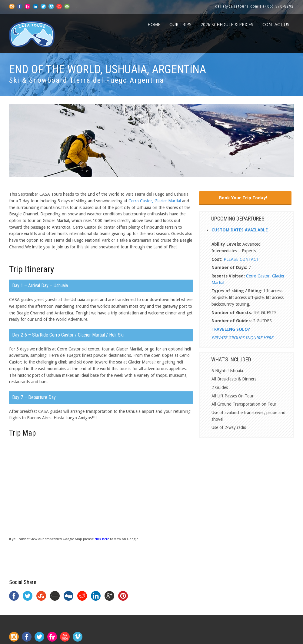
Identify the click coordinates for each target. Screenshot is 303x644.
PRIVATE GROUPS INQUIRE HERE (242, 338)
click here (102, 539)
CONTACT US (276, 24)
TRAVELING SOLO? (231, 329)
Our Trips (180, 24)
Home (154, 24)
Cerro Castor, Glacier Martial (155, 201)
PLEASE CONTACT (241, 259)
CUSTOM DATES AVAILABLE (240, 230)
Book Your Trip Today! (243, 198)
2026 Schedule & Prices (227, 24)
